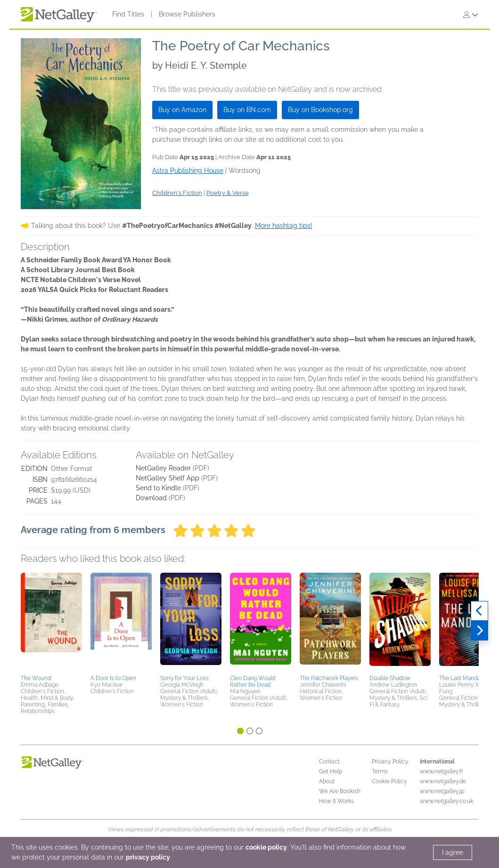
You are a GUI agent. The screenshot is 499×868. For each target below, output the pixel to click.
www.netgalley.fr (442, 771)
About (327, 781)
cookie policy (266, 847)
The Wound (36, 678)
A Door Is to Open (113, 678)
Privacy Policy (390, 762)
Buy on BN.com (247, 110)
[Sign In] (471, 15)
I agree (453, 852)
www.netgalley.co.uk (446, 801)
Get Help (331, 771)
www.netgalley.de (443, 781)
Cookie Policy (389, 781)
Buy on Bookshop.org (320, 110)
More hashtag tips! (284, 226)
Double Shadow (390, 678)
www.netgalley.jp (442, 791)
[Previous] (479, 611)
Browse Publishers (187, 14)
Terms (380, 771)
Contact (329, 762)
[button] (51, 622)
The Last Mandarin (463, 678)
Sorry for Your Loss (184, 678)
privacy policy (148, 857)
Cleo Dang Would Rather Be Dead (253, 681)
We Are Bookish (340, 791)
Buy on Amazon (182, 110)
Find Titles (128, 14)
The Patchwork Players (329, 678)
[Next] (479, 631)
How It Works (336, 801)
